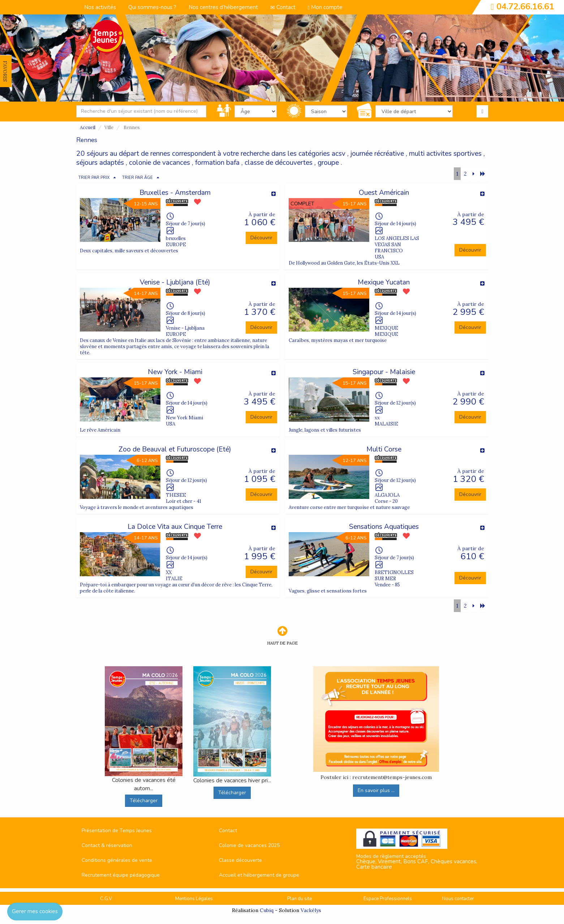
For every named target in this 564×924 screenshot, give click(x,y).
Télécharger (144, 801)
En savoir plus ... (376, 790)
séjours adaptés (100, 163)
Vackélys (311, 910)
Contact (283, 7)
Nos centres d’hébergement (223, 7)
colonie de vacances (160, 163)
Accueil (88, 127)
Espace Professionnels (388, 899)
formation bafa (217, 163)
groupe (328, 163)
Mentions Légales (194, 899)
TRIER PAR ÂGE (137, 178)
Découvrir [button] (261, 238)
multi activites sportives (445, 154)
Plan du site (300, 899)
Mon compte (325, 7)
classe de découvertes (279, 163)
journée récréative (377, 154)
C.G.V (106, 899)
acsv (339, 154)
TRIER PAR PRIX (94, 178)
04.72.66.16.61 (525, 7)
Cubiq (267, 910)
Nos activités (100, 7)
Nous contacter (458, 899)
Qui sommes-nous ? (152, 7)
